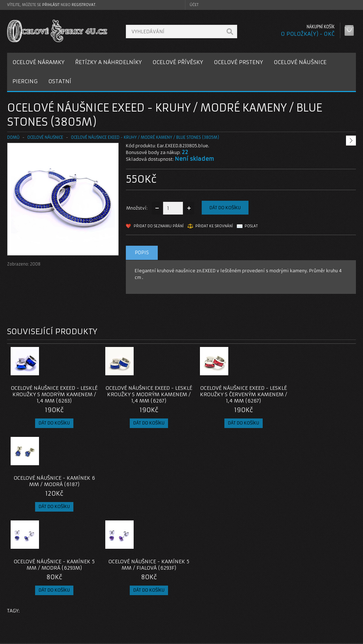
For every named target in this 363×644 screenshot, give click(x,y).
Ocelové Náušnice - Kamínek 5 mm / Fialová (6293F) (138, 481)
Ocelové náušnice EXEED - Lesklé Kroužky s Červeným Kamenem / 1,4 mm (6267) (225, 394)
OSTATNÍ (60, 81)
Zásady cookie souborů (39, 616)
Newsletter (263, 616)
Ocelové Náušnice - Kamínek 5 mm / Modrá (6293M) (51, 481)
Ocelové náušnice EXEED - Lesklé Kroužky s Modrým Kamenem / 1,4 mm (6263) (51, 394)
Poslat (251, 226)
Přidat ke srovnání (214, 226)
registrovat (83, 5)
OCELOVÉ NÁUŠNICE (300, 62)
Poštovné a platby (33, 599)
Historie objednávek (273, 599)
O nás (19, 590)
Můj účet (260, 590)
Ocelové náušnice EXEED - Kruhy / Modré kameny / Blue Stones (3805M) (145, 137)
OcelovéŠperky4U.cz (34, 637)
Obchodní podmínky (35, 607)
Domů (13, 137)
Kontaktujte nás (149, 590)
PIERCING (25, 81)
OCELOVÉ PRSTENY (238, 62)
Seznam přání (265, 607)
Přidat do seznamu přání (159, 226)
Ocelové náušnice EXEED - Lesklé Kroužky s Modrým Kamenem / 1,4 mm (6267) (138, 394)
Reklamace (144, 599)
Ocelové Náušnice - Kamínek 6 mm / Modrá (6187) (312, 391)
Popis (142, 253)
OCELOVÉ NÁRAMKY (38, 62)
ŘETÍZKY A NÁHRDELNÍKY (108, 62)
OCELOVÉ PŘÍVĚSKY (178, 62)
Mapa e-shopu (148, 607)
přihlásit (51, 5)
